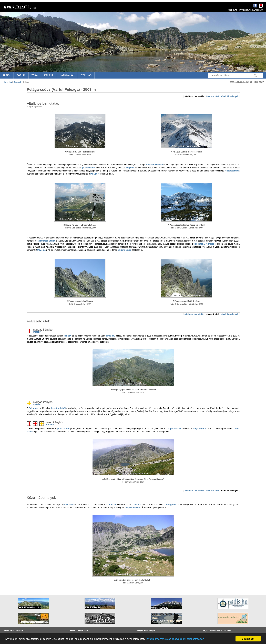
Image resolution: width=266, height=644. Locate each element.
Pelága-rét (171, 505)
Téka (35, 75)
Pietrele (137, 505)
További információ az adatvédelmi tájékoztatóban (175, 639)
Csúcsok (18, 82)
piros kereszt (63, 429)
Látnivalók (67, 75)
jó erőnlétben (89, 168)
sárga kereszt (199, 429)
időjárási (130, 168)
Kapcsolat (257, 10)
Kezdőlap (232, 10)
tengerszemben (232, 171)
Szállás (86, 75)
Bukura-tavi (69, 505)
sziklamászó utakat (46, 241)
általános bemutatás (194, 314)
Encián (112, 505)
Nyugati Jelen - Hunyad (146, 631)
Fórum (21, 75)
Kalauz (49, 75)
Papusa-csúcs (175, 429)
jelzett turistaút (58, 408)
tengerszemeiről (133, 508)
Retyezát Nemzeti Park (79, 631)
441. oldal (41, 250)
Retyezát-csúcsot (154, 165)
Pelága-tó (95, 174)
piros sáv (111, 336)
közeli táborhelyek (230, 96)
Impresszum (245, 10)
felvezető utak (212, 96)
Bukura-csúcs (125, 250)
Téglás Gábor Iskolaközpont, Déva (217, 631)
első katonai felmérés (204, 244)
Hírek (7, 75)
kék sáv (68, 336)
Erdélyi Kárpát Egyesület (14, 631)
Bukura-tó (33, 408)
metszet (37, 332)
